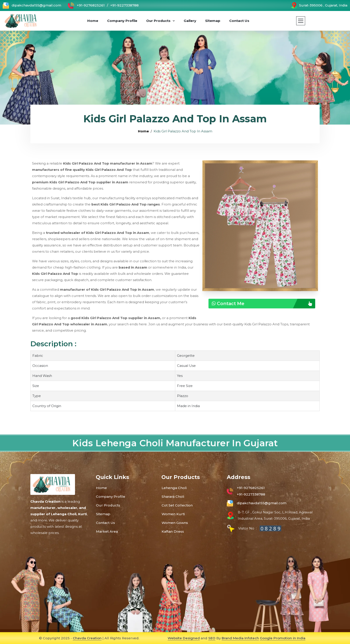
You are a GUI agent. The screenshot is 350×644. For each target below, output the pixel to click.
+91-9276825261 (86, 6)
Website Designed (184, 638)
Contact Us (239, 21)
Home (93, 21)
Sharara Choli (173, 497)
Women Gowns (175, 523)
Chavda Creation (87, 638)
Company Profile (122, 21)
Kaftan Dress (173, 531)
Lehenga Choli (174, 488)
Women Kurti (173, 514)
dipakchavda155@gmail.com (32, 6)
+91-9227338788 (124, 5)
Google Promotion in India (283, 638)
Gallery (190, 21)
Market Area (107, 531)
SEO (212, 638)
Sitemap (213, 21)
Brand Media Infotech (240, 638)
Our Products (158, 21)
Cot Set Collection (177, 505)
